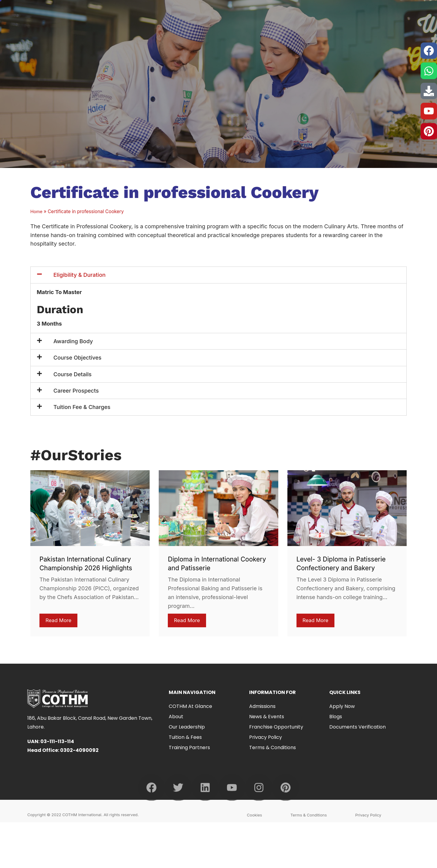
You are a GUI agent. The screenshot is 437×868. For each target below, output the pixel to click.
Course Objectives (77, 358)
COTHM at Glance (192, 707)
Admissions (262, 707)
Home (37, 211)
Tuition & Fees (185, 738)
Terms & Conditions (273, 749)
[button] (218, 275)
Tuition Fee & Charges (82, 407)
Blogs (336, 718)
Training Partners (189, 749)
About (176, 718)
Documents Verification (357, 728)
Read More (59, 621)
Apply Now (342, 707)
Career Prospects (76, 391)
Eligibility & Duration (80, 275)
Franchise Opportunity (276, 728)
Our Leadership (187, 728)
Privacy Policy (266, 738)
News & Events (267, 718)
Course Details (73, 374)
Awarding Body (73, 341)
